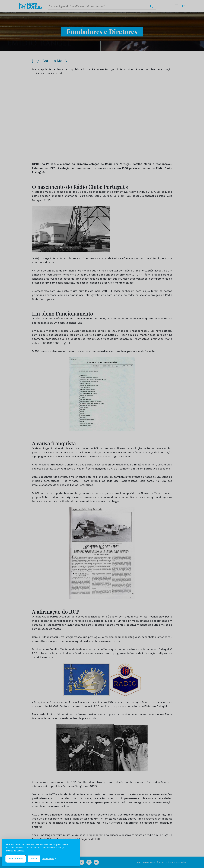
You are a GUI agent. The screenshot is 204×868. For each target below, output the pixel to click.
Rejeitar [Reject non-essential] (34, 859)
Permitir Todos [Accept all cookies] (16, 859)
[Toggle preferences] (49, 859)
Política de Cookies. (15, 851)
